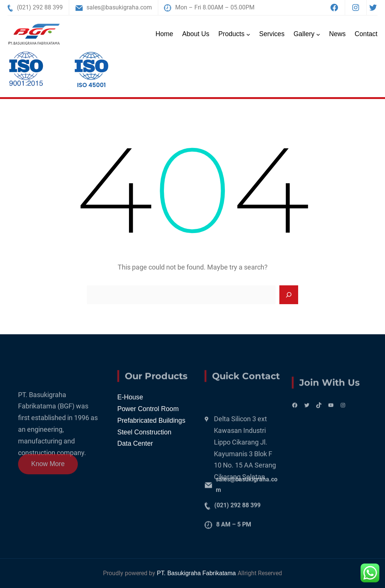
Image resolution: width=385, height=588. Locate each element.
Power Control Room (148, 409)
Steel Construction (144, 432)
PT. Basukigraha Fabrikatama (197, 573)
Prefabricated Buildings (151, 420)
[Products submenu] (248, 34)
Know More (48, 469)
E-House (130, 397)
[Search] (289, 295)
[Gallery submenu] (318, 34)
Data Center (135, 443)
